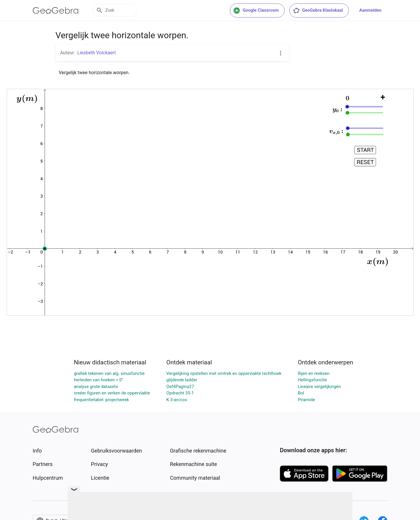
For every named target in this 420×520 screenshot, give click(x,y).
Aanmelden (370, 10)
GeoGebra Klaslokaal (318, 11)
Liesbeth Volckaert (97, 53)
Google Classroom (256, 11)
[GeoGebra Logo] (56, 11)
